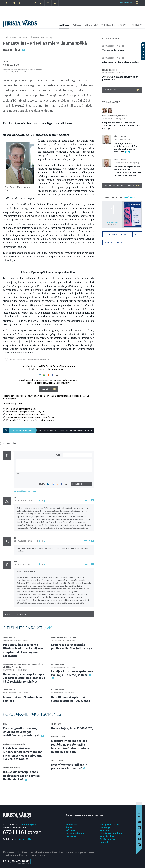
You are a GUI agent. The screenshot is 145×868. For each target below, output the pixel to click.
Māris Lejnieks (11, 65)
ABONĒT (46, 389)
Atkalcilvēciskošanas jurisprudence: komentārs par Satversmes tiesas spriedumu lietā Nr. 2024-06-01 (23, 754)
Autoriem (105, 830)
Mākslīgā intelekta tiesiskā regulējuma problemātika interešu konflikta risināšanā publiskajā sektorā (70, 746)
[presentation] (78, 477)
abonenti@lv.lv (29, 824)
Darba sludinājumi (75, 833)
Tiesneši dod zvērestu (113, 50)
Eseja (5, 724)
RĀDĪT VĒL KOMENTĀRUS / (48, 614)
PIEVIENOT (78, 484)
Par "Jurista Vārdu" (110, 824)
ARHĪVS (135, 25)
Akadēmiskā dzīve (58, 737)
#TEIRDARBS (108, 25)
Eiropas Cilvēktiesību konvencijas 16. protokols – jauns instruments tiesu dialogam (122, 125)
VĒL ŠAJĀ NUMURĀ (111, 39)
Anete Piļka (123, 116)
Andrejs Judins (9, 664)
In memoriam (56, 724)
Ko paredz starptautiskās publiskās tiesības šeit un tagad (72, 647)
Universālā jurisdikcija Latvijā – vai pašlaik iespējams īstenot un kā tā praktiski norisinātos (24, 678)
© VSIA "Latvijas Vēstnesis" (80, 852)
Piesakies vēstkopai (122, 243)
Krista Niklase (17, 667)
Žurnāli (70, 827)
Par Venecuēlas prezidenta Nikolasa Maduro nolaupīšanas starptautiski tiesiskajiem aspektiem (23, 650)
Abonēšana (72, 824)
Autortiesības (107, 836)
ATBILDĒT (87, 500)
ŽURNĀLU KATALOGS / (119, 197)
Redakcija (105, 827)
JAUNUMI (123, 25)
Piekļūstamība (107, 839)
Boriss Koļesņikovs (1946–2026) (72, 728)
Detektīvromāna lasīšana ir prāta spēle (69, 766)
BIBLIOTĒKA (91, 25)
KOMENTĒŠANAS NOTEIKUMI (26, 491)
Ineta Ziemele (57, 637)
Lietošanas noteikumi (111, 833)
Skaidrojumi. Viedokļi (43, 37)
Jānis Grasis (22, 664)
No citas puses (57, 760)
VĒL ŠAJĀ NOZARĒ (111, 102)
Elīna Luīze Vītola (110, 116)
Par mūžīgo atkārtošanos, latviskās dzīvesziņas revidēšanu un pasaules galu (22, 732)
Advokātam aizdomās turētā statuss (121, 62)
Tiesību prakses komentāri (14, 744)
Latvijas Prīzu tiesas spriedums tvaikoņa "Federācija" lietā (72, 673)
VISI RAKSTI (122, 90)
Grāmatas (71, 836)
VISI (50, 628)
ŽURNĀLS (64, 25)
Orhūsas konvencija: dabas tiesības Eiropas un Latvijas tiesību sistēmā (21, 776)
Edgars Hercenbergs (111, 70)
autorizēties (126, 3)
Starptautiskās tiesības (122, 185)
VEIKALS (77, 25)
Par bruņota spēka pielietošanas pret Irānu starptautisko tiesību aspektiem (126, 147)
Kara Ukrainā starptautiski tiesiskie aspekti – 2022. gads (71, 699)
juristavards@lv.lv (24, 839)
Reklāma (70, 830)
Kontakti (104, 842)
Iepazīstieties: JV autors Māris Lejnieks (23, 699)
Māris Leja (33, 664)
